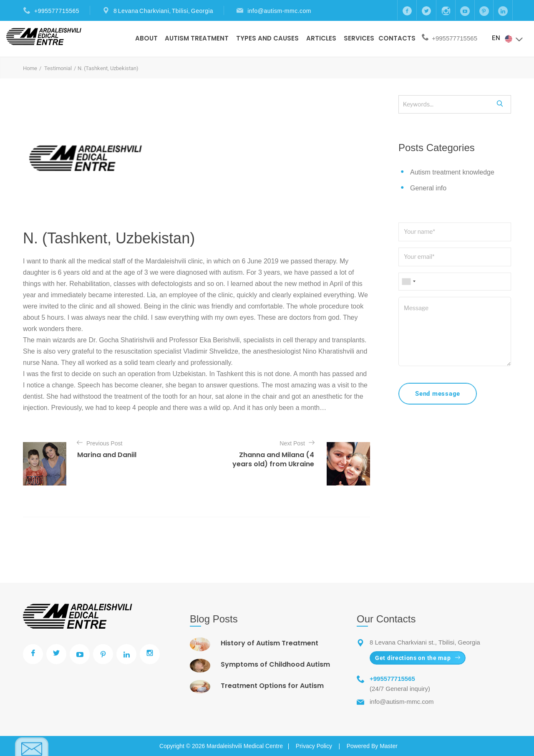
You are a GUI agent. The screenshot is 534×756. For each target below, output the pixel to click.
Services (359, 38)
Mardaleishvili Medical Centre (245, 746)
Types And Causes (267, 38)
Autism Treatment (197, 38)
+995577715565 (57, 11)
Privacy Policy (314, 746)
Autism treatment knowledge (452, 172)
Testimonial (58, 68)
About (146, 38)
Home (30, 68)
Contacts (397, 38)
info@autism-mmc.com (279, 11)
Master (389, 746)
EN (508, 39)
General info (428, 188)
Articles (321, 38)
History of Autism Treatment (270, 643)
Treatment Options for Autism (272, 686)
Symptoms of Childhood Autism (275, 664)
